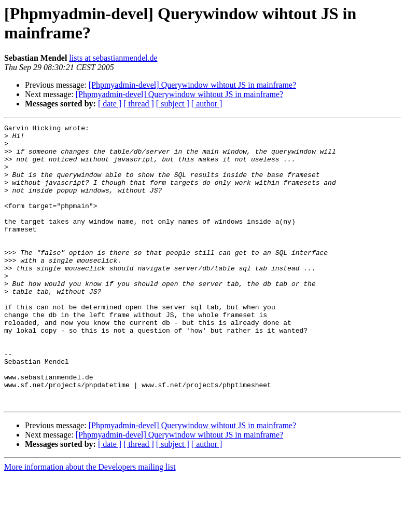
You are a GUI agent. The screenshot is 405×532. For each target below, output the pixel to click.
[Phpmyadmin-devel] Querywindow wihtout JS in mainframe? (192, 85)
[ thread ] (139, 104)
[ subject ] (173, 104)
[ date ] (110, 104)
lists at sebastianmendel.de (113, 58)
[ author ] (207, 104)
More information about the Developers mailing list (90, 523)
